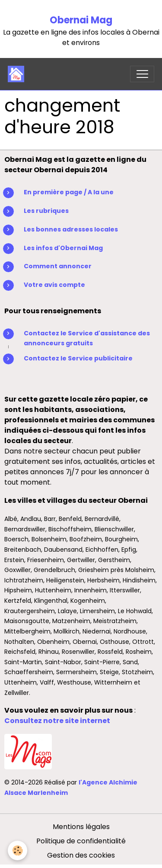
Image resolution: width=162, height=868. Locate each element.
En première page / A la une (69, 192)
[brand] (18, 74)
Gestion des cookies (81, 855)
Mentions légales (81, 827)
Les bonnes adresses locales (71, 229)
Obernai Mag (81, 20)
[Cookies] (17, 850)
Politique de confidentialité (81, 841)
